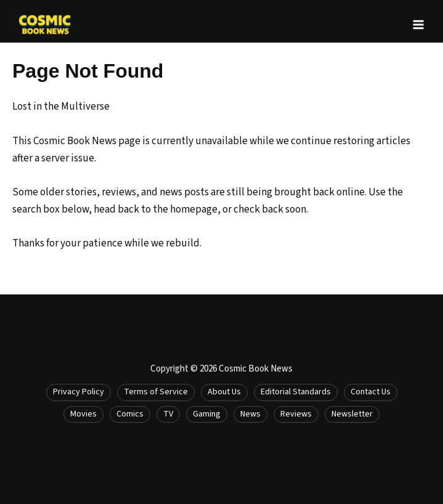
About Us (224, 392)
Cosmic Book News (256, 369)
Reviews (296, 414)
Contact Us (371, 392)
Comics (130, 414)
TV (168, 414)
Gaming (207, 414)
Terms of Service (156, 392)
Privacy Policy (79, 392)
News (250, 414)
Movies (83, 414)
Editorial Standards (296, 392)
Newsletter (352, 414)
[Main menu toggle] (418, 25)
